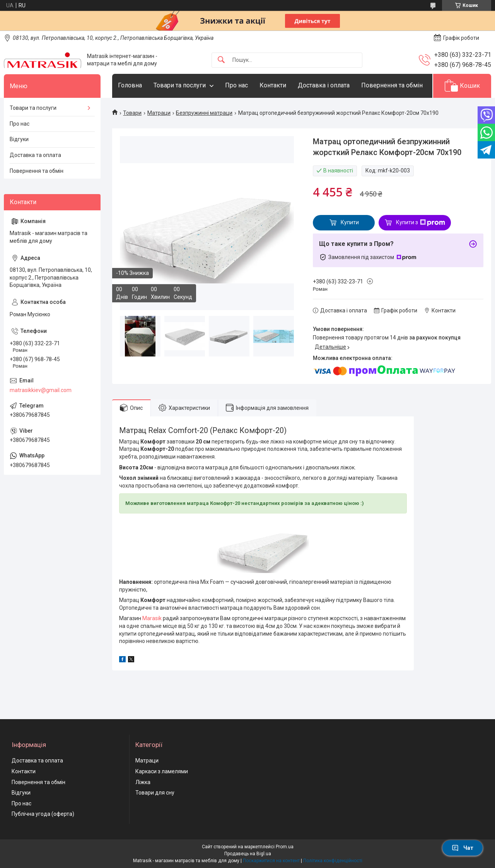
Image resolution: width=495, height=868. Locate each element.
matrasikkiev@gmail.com (41, 390)
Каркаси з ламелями (162, 771)
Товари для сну (155, 793)
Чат (463, 848)
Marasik (153, 618)
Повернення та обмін (392, 85)
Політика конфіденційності (333, 861)
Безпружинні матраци (204, 113)
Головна (130, 85)
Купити (350, 222)
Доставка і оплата (324, 85)
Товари (132, 113)
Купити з (421, 223)
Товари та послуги (180, 85)
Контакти (273, 85)
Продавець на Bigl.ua (248, 854)
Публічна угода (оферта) (43, 814)
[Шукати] (221, 60)
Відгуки (19, 139)
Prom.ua (285, 847)
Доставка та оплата (35, 155)
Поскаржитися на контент (271, 861)
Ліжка (143, 782)
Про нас (236, 85)
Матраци (159, 113)
